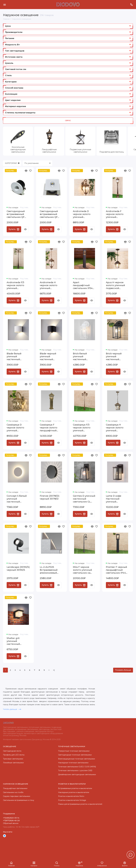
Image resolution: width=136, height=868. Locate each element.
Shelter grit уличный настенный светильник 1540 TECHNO (17, 641)
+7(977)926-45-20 (11, 820)
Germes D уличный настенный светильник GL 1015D (84, 499)
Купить (14, 229)
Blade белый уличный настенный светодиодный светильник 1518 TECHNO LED (16, 357)
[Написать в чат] (131, 855)
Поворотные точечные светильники (74, 751)
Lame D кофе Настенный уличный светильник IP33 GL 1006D (118, 499)
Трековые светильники (13, 759)
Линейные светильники (13, 763)
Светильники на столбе (13, 792)
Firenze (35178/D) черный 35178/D (50, 497)
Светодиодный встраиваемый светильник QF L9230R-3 (16, 214)
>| (54, 670)
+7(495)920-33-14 (11, 818)
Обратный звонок (11, 823)
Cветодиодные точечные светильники (75, 755)
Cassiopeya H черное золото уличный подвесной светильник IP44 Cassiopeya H (116, 428)
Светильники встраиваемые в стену (19, 800)
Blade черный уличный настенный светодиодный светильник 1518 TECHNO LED (49, 357)
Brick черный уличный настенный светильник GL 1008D (115, 357)
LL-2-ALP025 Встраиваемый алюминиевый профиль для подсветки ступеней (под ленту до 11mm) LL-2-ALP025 (51, 570)
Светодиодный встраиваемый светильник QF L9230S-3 (49, 214)
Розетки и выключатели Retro (71, 796)
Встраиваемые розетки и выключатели (75, 788)
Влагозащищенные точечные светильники (77, 759)
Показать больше (123, 670)
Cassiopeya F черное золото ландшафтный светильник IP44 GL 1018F (50, 428)
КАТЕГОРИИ (12, 163)
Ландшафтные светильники (15, 788)
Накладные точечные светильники (73, 763)
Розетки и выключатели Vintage (72, 800)
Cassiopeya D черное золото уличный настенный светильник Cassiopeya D (15, 428)
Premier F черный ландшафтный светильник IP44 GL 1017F (116, 570)
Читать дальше (12, 709)
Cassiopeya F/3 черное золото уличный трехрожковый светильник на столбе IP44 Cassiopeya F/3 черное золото (82, 428)
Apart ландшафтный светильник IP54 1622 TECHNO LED (83, 285)
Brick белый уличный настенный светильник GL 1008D (82, 357)
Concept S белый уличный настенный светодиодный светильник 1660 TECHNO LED (17, 499)
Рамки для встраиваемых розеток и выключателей (80, 804)
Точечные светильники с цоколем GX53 (75, 771)
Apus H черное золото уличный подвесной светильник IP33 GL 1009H (118, 285)
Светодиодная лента (12, 751)
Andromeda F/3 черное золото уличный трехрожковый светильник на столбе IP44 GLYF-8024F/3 (17, 285)
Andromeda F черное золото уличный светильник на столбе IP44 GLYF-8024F (117, 214)
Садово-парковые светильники (17, 796)
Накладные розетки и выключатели (74, 792)
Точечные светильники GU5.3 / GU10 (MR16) (77, 767)
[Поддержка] (131, 5)
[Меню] (5, 5)
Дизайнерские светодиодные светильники (77, 774)
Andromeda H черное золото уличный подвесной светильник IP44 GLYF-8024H (50, 285)
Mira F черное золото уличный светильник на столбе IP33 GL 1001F (82, 570)
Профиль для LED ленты (14, 755)
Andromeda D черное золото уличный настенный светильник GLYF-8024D (84, 214)
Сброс (68, 121)
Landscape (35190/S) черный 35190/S (18, 569)
